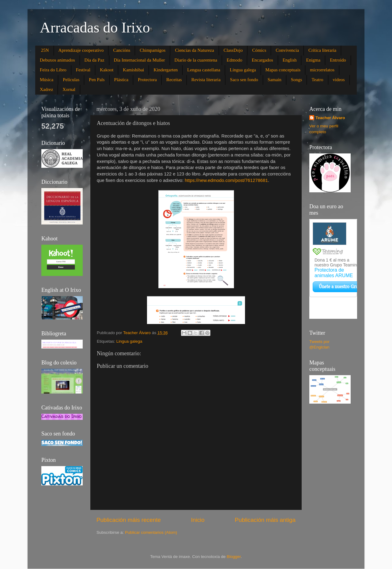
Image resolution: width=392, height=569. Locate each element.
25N (45, 50)
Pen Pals (97, 80)
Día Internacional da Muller (139, 60)
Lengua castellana (204, 70)
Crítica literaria (322, 50)
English (290, 60)
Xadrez (46, 89)
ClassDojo (233, 50)
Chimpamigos (153, 50)
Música (47, 80)
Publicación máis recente (129, 520)
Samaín (275, 80)
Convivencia (287, 50)
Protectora (147, 80)
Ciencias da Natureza (194, 50)
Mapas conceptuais (283, 70)
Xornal (69, 89)
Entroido (338, 60)
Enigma (313, 60)
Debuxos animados (57, 60)
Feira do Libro (53, 70)
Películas (71, 80)
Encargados (262, 60)
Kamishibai (133, 70)
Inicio (198, 520)
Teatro (317, 80)
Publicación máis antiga (265, 520)
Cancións (122, 50)
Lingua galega (243, 70)
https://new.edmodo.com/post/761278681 (226, 180)
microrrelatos (322, 70)
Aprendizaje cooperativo (81, 50)
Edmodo (234, 60)
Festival (83, 70)
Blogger (234, 557)
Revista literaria (206, 80)
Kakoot (107, 70)
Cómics (259, 50)
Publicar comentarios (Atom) (151, 532)
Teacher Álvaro (330, 118)
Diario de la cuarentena (196, 60)
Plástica (121, 80)
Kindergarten (166, 70)
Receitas (174, 80)
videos (339, 80)
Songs (297, 80)
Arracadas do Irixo (95, 27)
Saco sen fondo (244, 80)
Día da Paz (94, 60)
